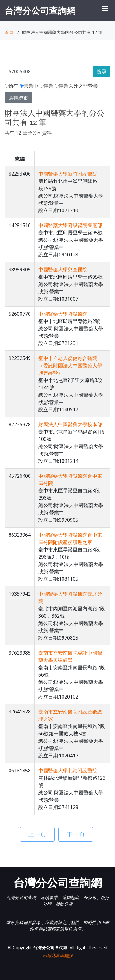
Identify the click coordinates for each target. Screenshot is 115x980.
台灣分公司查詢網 (40, 10)
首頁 (9, 32)
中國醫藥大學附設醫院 (63, 314)
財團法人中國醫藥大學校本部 (70, 424)
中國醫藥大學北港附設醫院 (68, 771)
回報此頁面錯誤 (58, 955)
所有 (11, 86)
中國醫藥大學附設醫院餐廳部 (70, 225)
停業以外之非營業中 (79, 86)
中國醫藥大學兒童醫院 (63, 270)
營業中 (29, 86)
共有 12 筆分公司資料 (28, 133)
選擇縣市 (18, 98)
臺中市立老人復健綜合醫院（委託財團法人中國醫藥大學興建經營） (70, 365)
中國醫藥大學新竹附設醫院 (68, 174)
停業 (46, 86)
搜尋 (102, 71)
